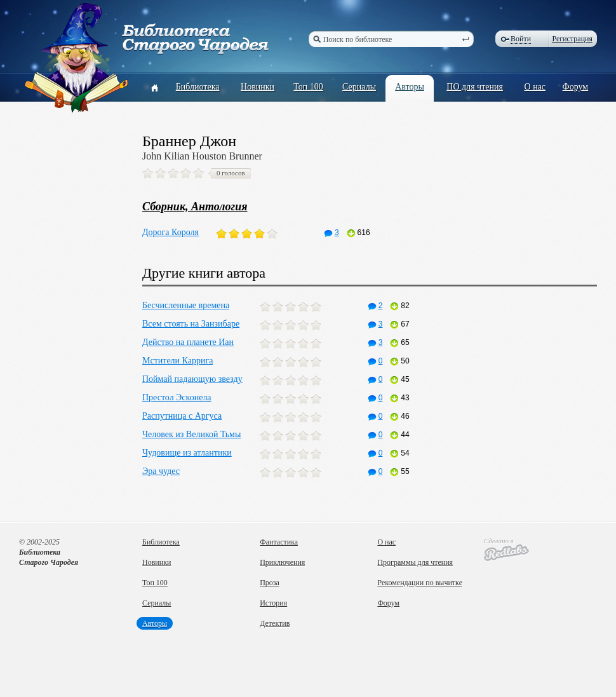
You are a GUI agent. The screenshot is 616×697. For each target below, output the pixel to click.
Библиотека (198, 87)
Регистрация (572, 39)
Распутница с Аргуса (182, 416)
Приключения (282, 562)
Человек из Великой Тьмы (191, 434)
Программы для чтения (415, 562)
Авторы (410, 87)
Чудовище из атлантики (187, 453)
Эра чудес (161, 471)
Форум (576, 87)
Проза (270, 583)
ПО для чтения (475, 87)
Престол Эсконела (177, 397)
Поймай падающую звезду (192, 379)
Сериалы (359, 87)
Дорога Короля (171, 232)
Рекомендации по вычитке (420, 583)
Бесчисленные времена (186, 305)
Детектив (275, 623)
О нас (535, 87)
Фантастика (279, 542)
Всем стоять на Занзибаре (191, 324)
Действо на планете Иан (188, 342)
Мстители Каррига (177, 361)
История (273, 603)
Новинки (258, 87)
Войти (521, 39)
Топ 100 (308, 87)
